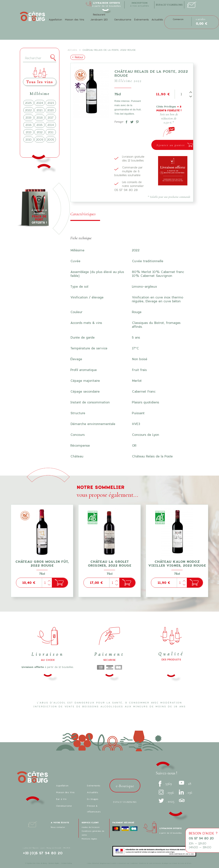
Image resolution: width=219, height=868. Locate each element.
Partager (126, 121)
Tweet (131, 121)
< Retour (78, 57)
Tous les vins (40, 82)
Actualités (157, 20)
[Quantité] (181, 94)
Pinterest (136, 121)
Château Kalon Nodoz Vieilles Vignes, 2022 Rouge (177, 563)
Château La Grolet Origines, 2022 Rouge (109, 563)
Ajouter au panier (171, 145)
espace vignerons (169, 5)
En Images (93, 799)
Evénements (93, 786)
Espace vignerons (125, 802)
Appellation (55, 20)
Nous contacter (58, 827)
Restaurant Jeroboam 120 (99, 17)
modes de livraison (91, 827)
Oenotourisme (123, 20)
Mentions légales (89, 839)
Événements (141, 20)
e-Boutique (125, 786)
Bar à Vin (61, 799)
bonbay (70, 863)
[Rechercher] (40, 58)
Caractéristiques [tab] (83, 214)
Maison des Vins (75, 20)
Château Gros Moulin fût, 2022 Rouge (42, 563)
